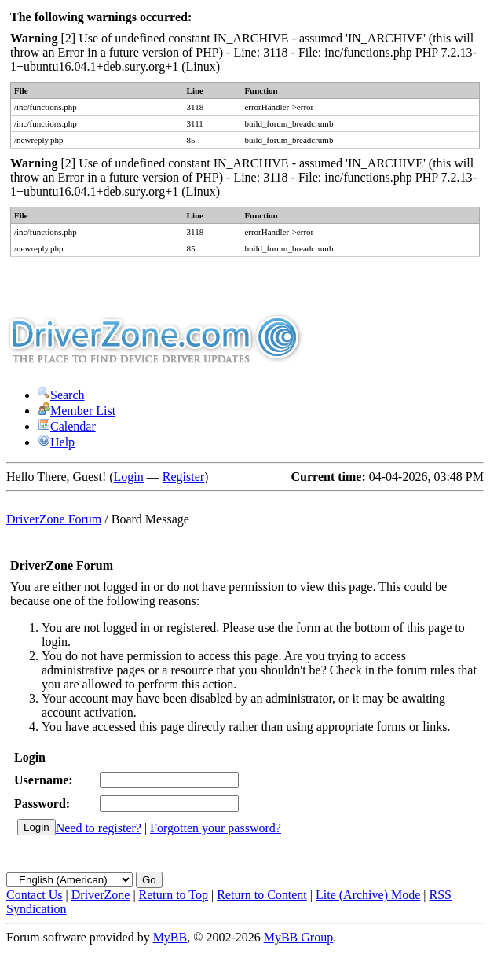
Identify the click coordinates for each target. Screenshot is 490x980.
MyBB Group (298, 937)
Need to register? (99, 828)
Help (56, 442)
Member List (77, 411)
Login (129, 477)
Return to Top (174, 895)
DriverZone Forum (54, 519)
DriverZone (101, 895)
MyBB (170, 937)
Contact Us (35, 895)
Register (183, 477)
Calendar (67, 426)
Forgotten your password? (216, 828)
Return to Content (262, 895)
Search (61, 395)
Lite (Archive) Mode (368, 895)
